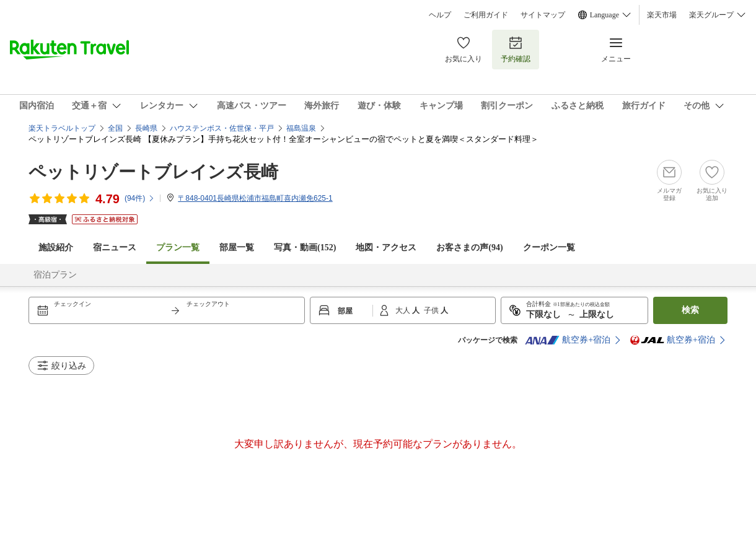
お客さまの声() (469, 248)
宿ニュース (115, 248)
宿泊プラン (55, 275)
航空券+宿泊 (568, 340)
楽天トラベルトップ (62, 128)
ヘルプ (440, 15)
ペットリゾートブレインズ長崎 (153, 172)
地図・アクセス (386, 248)
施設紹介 (56, 248)
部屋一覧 (237, 248)
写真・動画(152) (305, 248)
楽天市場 (662, 15)
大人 (404, 310)
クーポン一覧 (549, 248)
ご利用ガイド (486, 15)
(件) (140, 198)
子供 (432, 310)
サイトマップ (543, 15)
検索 (690, 310)
